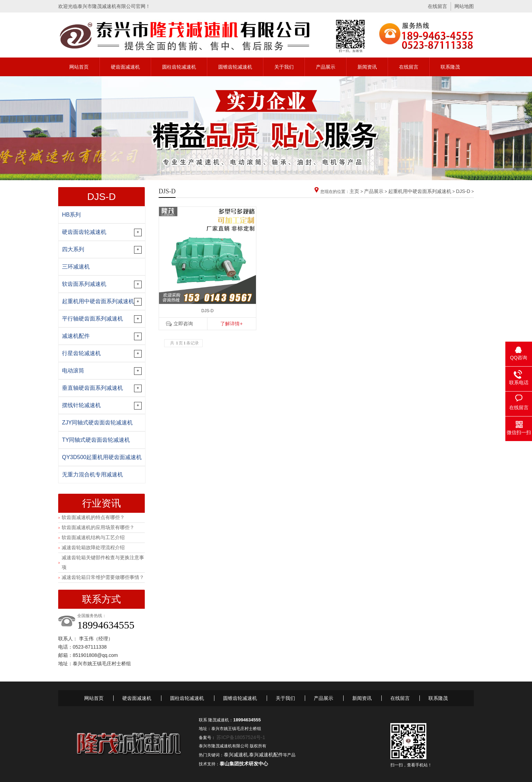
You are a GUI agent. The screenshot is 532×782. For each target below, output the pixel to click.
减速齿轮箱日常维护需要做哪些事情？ (103, 577)
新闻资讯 (367, 67)
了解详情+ (231, 324)
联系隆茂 (450, 67)
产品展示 (326, 67)
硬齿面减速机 (125, 67)
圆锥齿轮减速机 (235, 67)
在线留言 (437, 6)
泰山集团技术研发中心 (244, 764)
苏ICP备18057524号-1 (241, 737)
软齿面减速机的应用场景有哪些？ (98, 527)
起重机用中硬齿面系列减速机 (420, 191)
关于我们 (284, 67)
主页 (354, 191)
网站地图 (464, 6)
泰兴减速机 (236, 755)
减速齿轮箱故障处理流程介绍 (93, 547)
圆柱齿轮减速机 (179, 67)
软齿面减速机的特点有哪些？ (93, 517)
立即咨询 (183, 324)
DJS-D (463, 191)
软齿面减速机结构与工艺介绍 (93, 537)
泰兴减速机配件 (266, 755)
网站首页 (79, 67)
